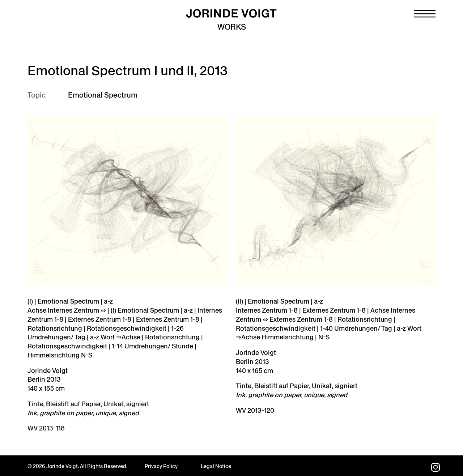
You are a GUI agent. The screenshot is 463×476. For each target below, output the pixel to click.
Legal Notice (216, 466)
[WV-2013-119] (127, 201)
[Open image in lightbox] (336, 201)
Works (232, 27)
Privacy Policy (161, 466)
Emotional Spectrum (103, 95)
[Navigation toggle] (425, 14)
